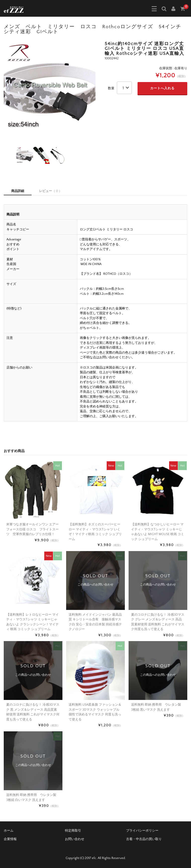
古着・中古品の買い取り (144, 839)
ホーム (9, 831)
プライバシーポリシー (142, 831)
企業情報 (10, 839)
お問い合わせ (75, 839)
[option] (50, 88)
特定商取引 (73, 831)
